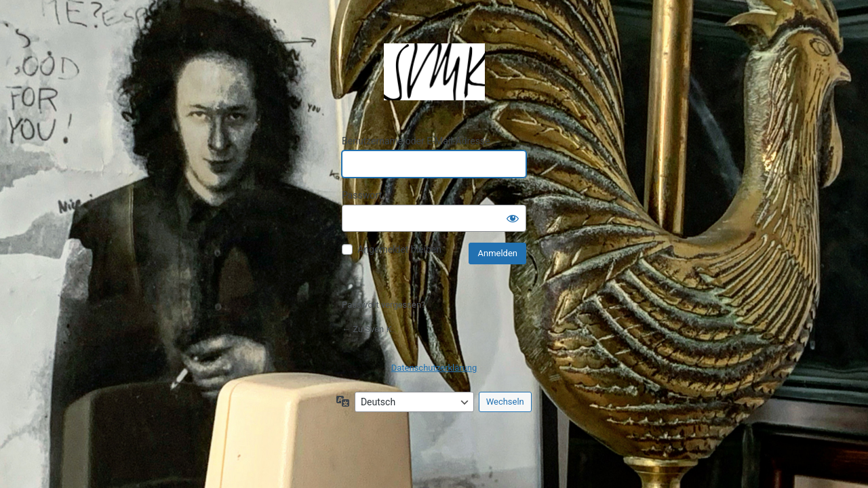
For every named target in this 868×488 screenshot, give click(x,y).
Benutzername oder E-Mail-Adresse (416, 141)
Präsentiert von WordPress (434, 72)
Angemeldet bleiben (399, 249)
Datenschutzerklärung (434, 368)
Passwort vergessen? (383, 305)
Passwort (362, 195)
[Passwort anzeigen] (513, 218)
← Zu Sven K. (368, 329)
